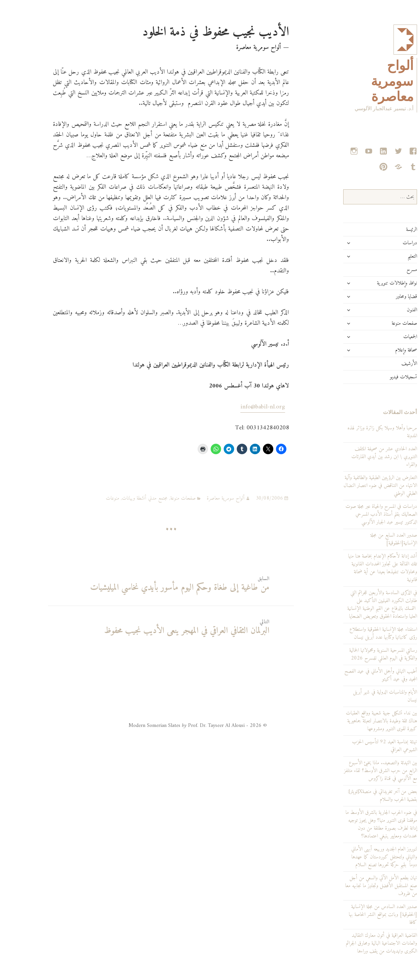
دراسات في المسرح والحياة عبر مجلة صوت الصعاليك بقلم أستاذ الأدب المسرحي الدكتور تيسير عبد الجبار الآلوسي (358, 514)
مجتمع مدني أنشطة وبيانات (121, 498)
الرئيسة (388, 230)
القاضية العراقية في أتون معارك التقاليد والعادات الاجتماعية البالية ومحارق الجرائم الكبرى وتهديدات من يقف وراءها (358, 943)
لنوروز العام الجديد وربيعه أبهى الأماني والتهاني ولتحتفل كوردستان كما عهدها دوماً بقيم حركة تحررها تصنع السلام (361, 857)
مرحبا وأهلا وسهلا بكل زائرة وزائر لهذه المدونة (359, 432)
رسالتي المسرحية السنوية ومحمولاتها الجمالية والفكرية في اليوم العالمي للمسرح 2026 (360, 654)
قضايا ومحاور (383, 297)
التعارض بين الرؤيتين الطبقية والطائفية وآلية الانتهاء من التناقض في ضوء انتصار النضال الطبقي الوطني (357, 486)
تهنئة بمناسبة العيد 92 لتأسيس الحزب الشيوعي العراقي (361, 746)
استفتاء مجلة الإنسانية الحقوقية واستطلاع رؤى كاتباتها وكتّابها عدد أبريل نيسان (360, 633)
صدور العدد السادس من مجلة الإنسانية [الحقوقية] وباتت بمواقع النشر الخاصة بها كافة (359, 915)
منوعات (89, 498)
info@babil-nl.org (239, 407)
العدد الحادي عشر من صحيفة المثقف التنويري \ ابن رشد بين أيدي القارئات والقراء (361, 457)
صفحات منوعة (381, 323)
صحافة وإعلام (383, 350)
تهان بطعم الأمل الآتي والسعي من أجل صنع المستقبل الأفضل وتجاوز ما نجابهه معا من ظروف (358, 886)
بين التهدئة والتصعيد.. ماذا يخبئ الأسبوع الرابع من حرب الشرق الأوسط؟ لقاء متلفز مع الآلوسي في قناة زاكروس (357, 771)
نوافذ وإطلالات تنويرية (373, 283)
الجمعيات (387, 337)
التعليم (389, 256)
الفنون (388, 310)
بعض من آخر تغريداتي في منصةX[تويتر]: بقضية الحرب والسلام (359, 796)
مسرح (388, 270)
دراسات (386, 243)
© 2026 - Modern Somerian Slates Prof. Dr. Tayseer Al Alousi (174, 726)
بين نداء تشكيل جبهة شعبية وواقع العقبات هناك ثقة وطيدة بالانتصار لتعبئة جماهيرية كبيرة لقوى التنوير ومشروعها (358, 721)
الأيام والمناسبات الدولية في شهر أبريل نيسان (362, 696)
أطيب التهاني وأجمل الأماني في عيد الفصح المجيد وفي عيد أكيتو (357, 675)
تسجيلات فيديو (380, 377)
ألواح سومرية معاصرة (369, 81)
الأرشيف (386, 364)
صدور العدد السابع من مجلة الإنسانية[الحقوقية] (370, 539)
